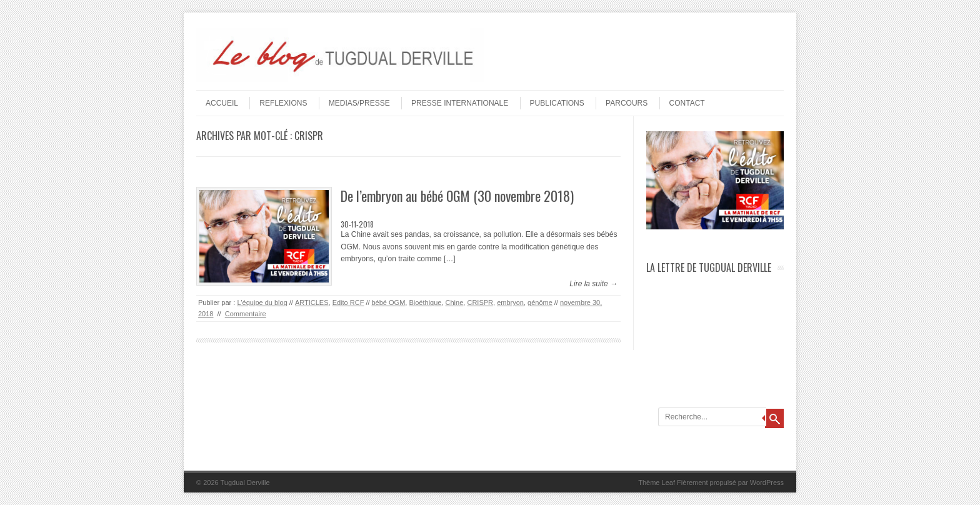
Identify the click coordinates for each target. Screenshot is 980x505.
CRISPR (480, 302)
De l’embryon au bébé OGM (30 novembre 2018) (457, 196)
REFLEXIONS (283, 103)
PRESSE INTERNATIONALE (460, 103)
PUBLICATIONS (557, 103)
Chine (455, 302)
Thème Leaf (657, 482)
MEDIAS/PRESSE (359, 103)
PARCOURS (627, 103)
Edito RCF (348, 302)
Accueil (222, 103)
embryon (510, 302)
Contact (687, 103)
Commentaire (246, 314)
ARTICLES (312, 302)
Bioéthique (425, 302)
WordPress (767, 482)
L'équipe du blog (262, 302)
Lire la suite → (593, 284)
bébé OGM (389, 302)
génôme (540, 302)
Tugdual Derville (245, 482)
